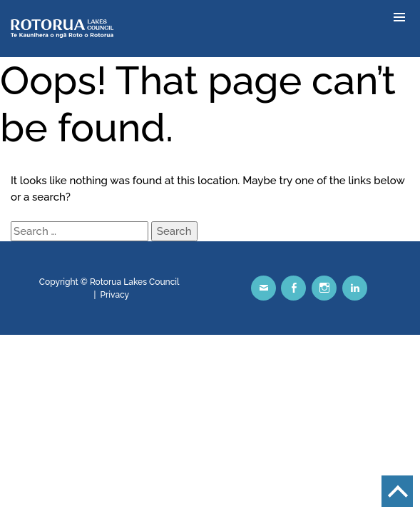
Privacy (115, 295)
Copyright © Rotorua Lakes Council (109, 282)
